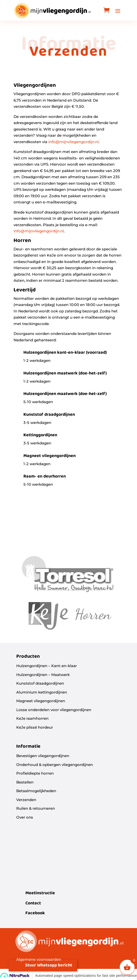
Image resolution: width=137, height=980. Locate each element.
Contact (33, 903)
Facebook (35, 913)
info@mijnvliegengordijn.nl (73, 142)
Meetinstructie (40, 893)
